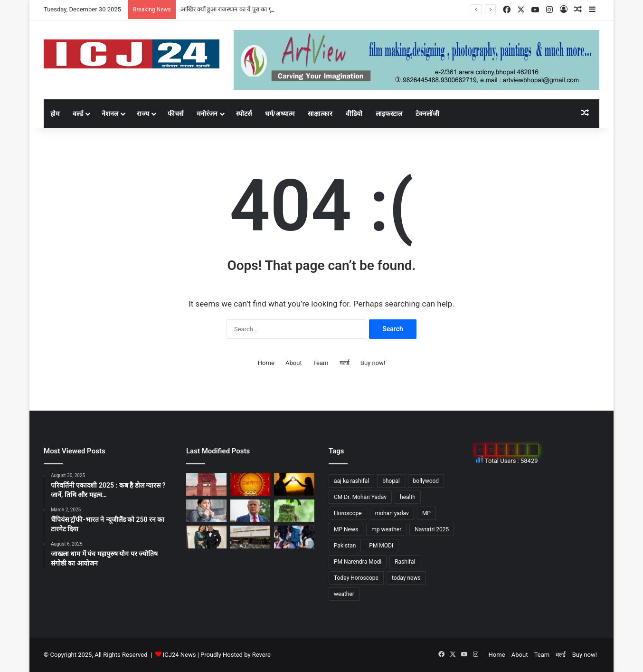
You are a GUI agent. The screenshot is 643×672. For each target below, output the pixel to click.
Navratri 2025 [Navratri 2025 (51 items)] (432, 529)
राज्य (143, 114)
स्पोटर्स (244, 114)
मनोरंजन (207, 114)
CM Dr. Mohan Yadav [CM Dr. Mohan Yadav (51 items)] (360, 497)
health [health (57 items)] (408, 497)
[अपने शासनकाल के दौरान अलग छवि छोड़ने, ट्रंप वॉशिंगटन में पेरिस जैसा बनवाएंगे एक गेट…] (251, 511)
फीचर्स (175, 114)
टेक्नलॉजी (427, 114)
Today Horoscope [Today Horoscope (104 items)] (356, 578)
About (294, 363)
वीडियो (354, 114)
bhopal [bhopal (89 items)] (391, 481)
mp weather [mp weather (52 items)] (386, 529)
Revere (261, 655)
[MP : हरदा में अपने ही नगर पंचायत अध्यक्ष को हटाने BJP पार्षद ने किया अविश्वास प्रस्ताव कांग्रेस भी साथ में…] (251, 537)
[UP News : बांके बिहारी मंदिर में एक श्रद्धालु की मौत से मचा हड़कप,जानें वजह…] (294, 537)
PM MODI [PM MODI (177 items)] (381, 546)
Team (321, 363)
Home (266, 363)
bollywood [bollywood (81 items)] (426, 481)
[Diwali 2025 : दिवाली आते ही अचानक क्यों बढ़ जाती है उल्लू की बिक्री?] (294, 511)
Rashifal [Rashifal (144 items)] (405, 562)
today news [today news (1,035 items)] (406, 578)
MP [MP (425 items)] (426, 513)
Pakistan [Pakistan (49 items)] (345, 546)
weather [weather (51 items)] (344, 594)
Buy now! (373, 363)
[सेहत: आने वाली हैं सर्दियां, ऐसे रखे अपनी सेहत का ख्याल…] (206, 511)
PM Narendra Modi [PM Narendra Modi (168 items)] (358, 562)
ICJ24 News (180, 655)
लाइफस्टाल (389, 114)
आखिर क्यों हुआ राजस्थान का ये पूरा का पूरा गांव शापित (241, 9)
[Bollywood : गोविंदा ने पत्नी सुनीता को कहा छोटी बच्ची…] (206, 537)
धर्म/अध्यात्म (280, 114)
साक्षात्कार (320, 114)
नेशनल (110, 114)
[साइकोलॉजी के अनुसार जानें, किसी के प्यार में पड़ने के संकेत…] (294, 484)
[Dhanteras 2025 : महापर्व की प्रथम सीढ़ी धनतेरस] (251, 484)
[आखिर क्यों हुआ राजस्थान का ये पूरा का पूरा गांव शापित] (206, 484)
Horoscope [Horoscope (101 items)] (348, 513)
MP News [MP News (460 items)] (346, 529)
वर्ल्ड (78, 114)
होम (55, 114)
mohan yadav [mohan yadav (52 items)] (392, 513)
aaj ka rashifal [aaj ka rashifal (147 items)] (351, 481)
